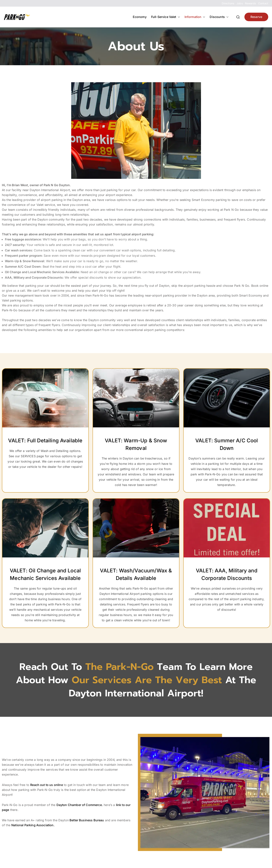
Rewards (250, 3)
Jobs (240, 3)
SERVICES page (32, 456)
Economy (140, 17)
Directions (228, 3)
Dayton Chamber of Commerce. (80, 805)
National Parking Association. (33, 825)
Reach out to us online (47, 785)
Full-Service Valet (166, 17)
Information (195, 17)
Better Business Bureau (86, 820)
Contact (263, 3)
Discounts (219, 17)
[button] (178, 17)
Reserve (256, 17)
